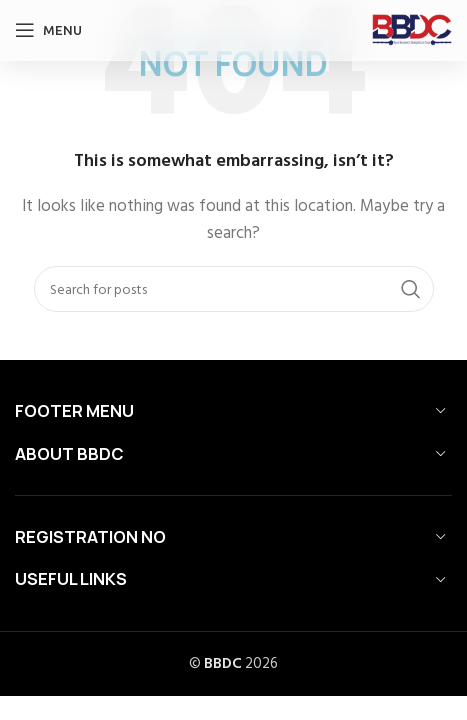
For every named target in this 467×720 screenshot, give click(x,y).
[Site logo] (412, 29)
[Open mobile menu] (48, 30)
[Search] (234, 289)
